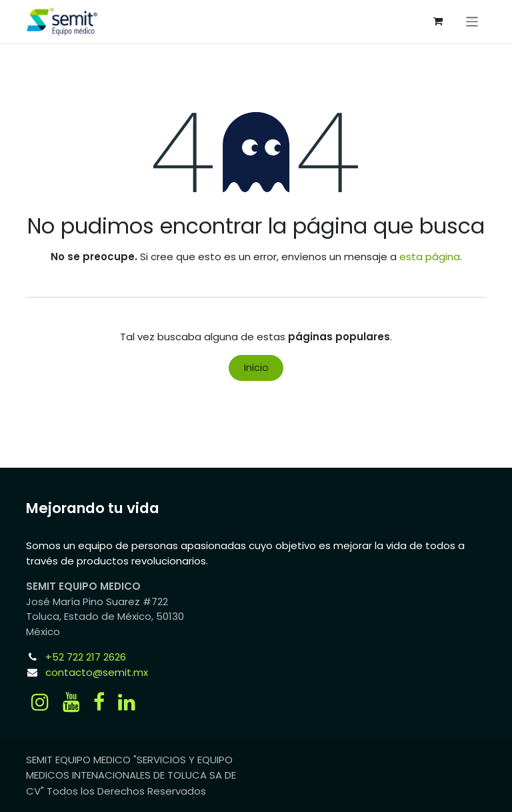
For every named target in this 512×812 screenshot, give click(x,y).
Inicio (256, 367)
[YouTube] (71, 702)
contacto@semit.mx (97, 672)
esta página (430, 257)
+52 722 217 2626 (86, 657)
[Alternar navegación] (472, 21)
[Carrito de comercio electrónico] (438, 21)
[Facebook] (99, 702)
